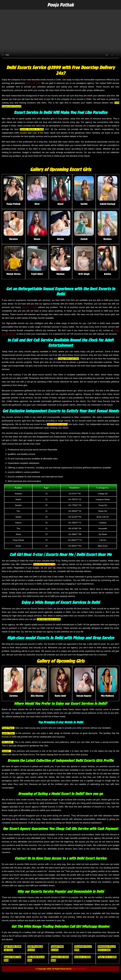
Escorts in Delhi (30, 307)
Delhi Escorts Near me (44, 564)
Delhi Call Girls (33, 83)
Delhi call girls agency (57, 424)
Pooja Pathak (61, 5)
